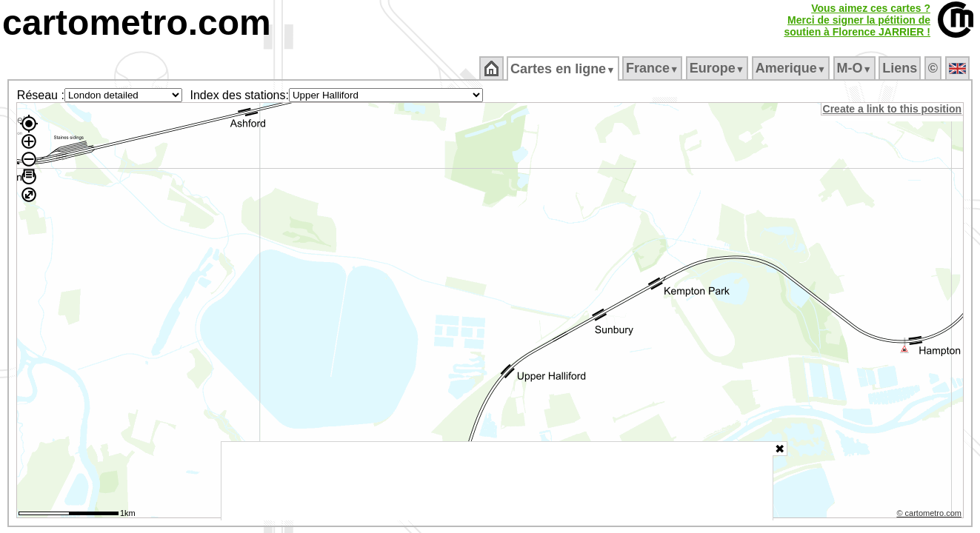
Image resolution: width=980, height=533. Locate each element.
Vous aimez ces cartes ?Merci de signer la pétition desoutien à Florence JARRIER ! (857, 20)
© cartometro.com (930, 515)
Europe (718, 68)
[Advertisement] (497, 481)
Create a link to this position (893, 109)
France (653, 68)
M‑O (855, 68)
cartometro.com (137, 23)
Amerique (791, 68)
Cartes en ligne (564, 69)
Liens (901, 68)
